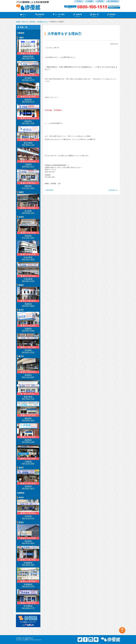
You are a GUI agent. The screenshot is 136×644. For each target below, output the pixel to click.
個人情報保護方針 (28, 638)
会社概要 (19, 638)
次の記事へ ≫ (113, 190)
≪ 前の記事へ (49, 190)
